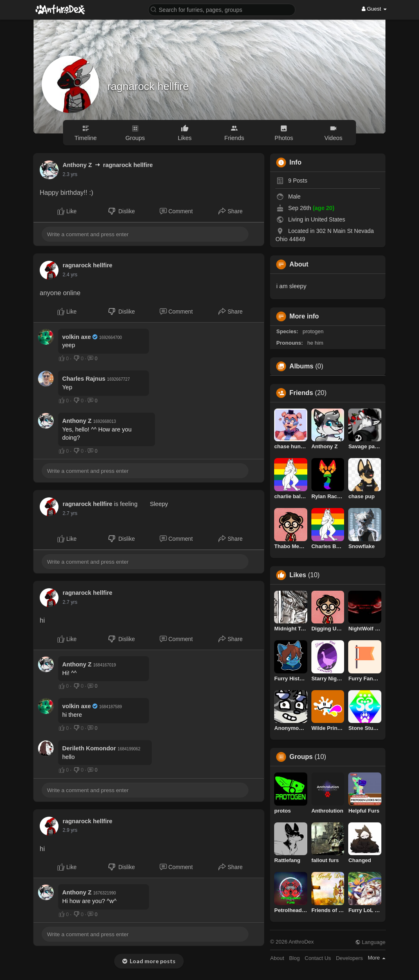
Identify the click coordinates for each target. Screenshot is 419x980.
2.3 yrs (70, 174)
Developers (349, 958)
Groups (301, 757)
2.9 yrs (70, 830)
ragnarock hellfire (148, 86)
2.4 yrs (70, 275)
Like (67, 211)
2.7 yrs (70, 513)
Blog (294, 958)
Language (370, 942)
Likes (298, 575)
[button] (222, 9)
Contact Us (318, 958)
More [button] (377, 958)
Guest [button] (374, 9)
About (277, 958)
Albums (301, 366)
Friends (301, 393)
